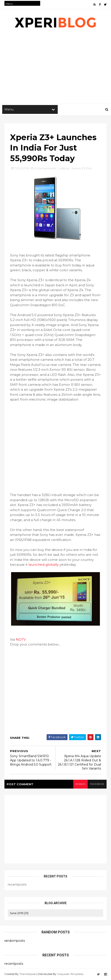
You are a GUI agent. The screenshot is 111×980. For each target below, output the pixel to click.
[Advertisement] (55, 445)
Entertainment (46, 168)
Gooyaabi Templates (70, 974)
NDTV (21, 639)
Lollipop (64, 168)
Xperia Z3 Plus (81, 168)
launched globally (44, 565)
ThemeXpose (28, 974)
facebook (97, 784)
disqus (80, 784)
